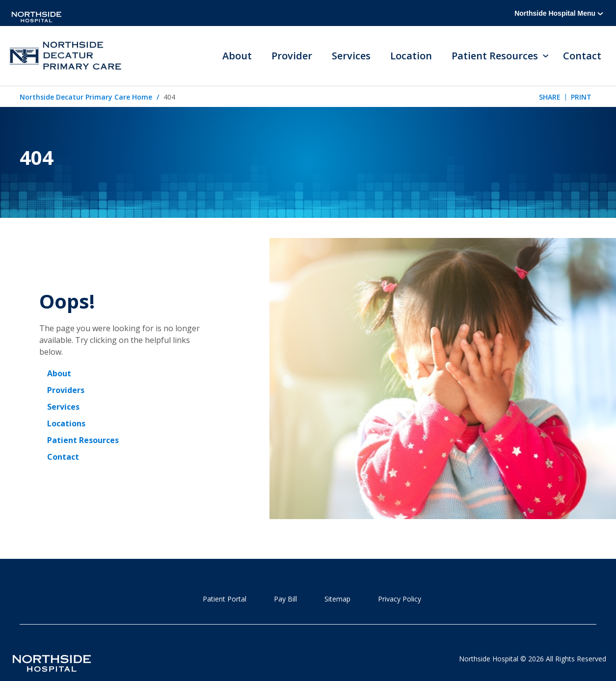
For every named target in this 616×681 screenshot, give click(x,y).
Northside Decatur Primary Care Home (86, 97)
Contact (582, 56)
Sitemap (337, 599)
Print (581, 97)
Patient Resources (83, 440)
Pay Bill (285, 599)
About (238, 56)
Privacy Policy (400, 599)
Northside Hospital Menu (559, 13)
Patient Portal (225, 599)
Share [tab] (550, 97)
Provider (292, 56)
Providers (66, 390)
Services (352, 56)
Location (412, 56)
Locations (66, 423)
